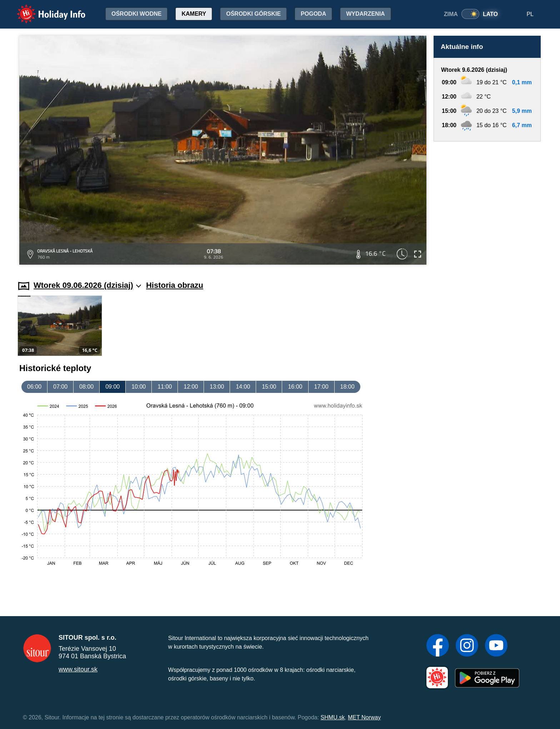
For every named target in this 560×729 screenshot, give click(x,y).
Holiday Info (44, 9)
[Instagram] (467, 646)
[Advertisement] (487, 204)
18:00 (347, 387)
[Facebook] (438, 646)
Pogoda (313, 14)
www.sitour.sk (78, 669)
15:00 (269, 387)
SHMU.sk (333, 717)
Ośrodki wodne (136, 14)
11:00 (165, 387)
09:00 (112, 387)
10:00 (139, 387)
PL (530, 14)
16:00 (295, 387)
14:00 (243, 387)
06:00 (34, 387)
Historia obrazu (175, 285)
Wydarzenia (365, 14)
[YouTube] (496, 646)
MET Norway (364, 717)
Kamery (194, 14)
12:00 (191, 387)
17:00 (321, 387)
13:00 (217, 387)
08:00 (86, 387)
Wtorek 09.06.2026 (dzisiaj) (87, 285)
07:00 (60, 387)
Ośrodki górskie (253, 14)
